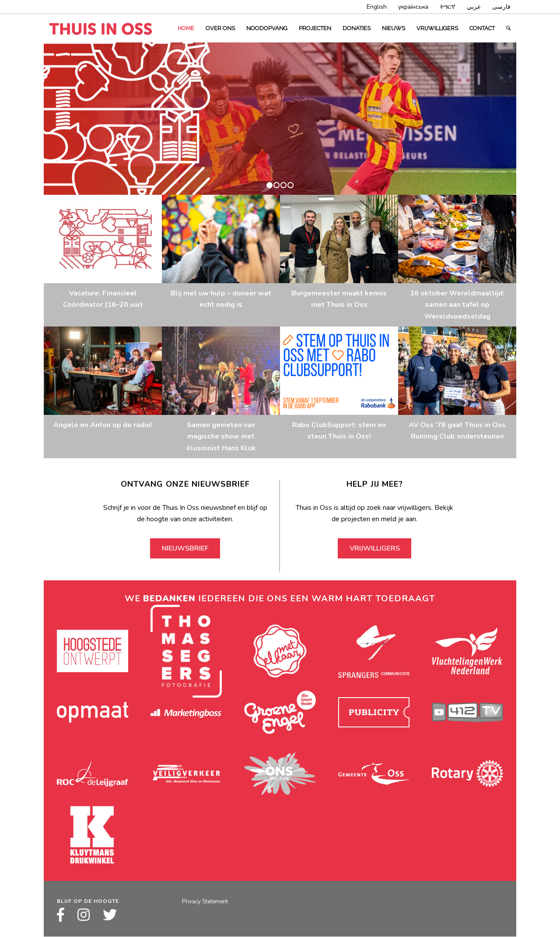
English (377, 7)
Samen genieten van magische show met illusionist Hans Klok (221, 437)
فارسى (501, 7)
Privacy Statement (205, 902)
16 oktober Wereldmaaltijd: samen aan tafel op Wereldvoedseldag (457, 305)
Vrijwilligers (375, 548)
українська (413, 7)
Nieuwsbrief (185, 548)
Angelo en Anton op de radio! (103, 425)
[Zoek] (508, 28)
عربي (474, 7)
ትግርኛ (448, 7)
